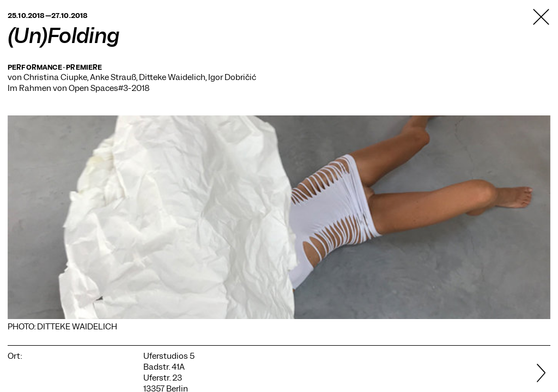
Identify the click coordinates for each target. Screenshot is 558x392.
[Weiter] (531, 374)
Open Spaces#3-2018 (109, 88)
